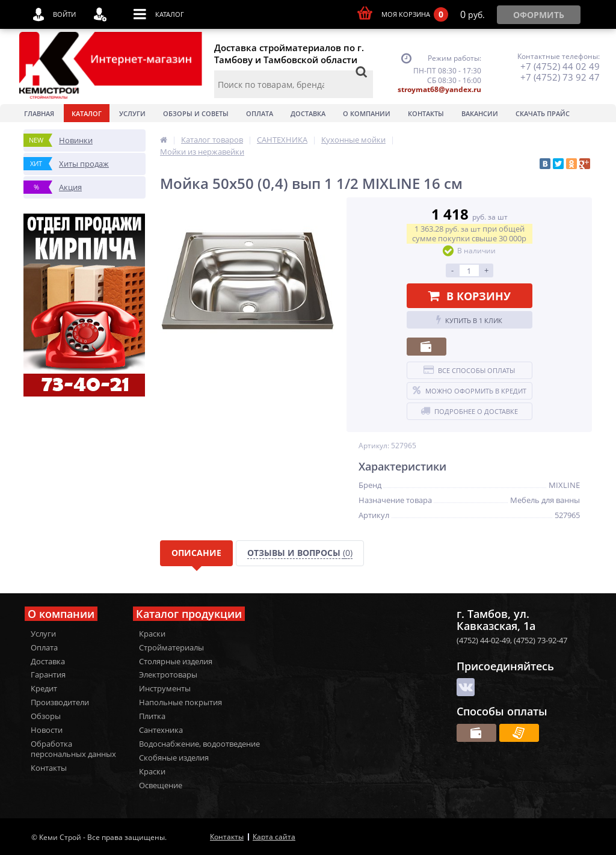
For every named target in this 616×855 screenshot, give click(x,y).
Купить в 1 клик (469, 320)
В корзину (470, 296)
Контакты (426, 113)
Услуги (132, 113)
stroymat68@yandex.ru (439, 89)
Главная (39, 113)
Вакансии (480, 113)
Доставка (308, 113)
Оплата (260, 113)
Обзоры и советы (196, 113)
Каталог (87, 113)
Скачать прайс (543, 113)
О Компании (367, 113)
